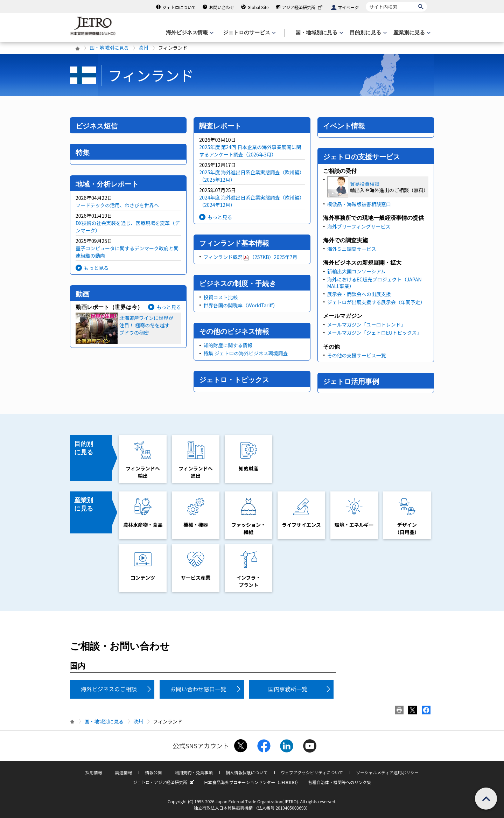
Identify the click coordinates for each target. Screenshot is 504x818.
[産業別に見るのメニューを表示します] (411, 33)
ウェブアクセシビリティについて (312, 772)
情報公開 (153, 772)
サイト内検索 (366, 2)
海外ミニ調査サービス (352, 249)
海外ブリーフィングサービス (359, 226)
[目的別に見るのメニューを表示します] (367, 33)
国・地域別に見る (109, 48)
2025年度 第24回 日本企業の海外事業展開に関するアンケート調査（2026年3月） (250, 151)
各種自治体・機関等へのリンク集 (339, 782)
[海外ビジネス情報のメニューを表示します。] (189, 33)
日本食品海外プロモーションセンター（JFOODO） (252, 782)
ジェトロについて (179, 7)
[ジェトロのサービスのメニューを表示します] (249, 33)
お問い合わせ (222, 7)
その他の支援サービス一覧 (357, 355)
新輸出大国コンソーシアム (356, 271)
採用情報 (94, 772)
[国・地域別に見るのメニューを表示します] (318, 33)
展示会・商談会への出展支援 (359, 294)
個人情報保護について (247, 772)
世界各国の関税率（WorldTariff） (240, 305)
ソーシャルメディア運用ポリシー (387, 772)
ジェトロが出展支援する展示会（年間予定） (376, 302)
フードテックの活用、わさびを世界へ (117, 205)
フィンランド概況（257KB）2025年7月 (250, 257)
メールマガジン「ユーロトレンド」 (366, 324)
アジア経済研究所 (303, 7)
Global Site (258, 7)
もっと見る (96, 268)
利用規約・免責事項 (194, 772)
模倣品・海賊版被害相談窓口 (359, 204)
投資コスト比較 (220, 297)
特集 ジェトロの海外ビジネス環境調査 (246, 353)
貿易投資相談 (365, 184)
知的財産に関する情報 (228, 345)
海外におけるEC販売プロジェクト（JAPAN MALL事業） (374, 282)
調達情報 (124, 772)
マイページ (348, 7)
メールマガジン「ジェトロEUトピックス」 (374, 333)
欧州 (143, 48)
